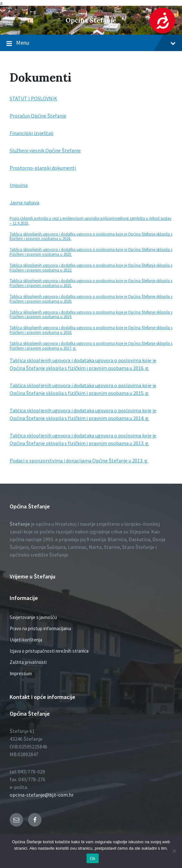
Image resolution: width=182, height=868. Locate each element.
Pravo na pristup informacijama (40, 628)
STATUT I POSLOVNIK (33, 98)
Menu (91, 43)
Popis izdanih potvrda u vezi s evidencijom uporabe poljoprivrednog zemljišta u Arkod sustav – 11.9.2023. (91, 221)
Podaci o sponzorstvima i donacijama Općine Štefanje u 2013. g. (79, 461)
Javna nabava (24, 202)
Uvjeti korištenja (26, 640)
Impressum (21, 673)
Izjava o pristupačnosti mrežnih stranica (49, 651)
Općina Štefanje (91, 20)
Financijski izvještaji (32, 133)
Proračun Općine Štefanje (38, 116)
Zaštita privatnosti (28, 662)
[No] (174, 851)
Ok (92, 859)
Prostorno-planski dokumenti (43, 168)
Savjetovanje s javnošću (33, 617)
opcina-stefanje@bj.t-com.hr (42, 795)
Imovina (19, 185)
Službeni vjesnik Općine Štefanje (45, 150)
